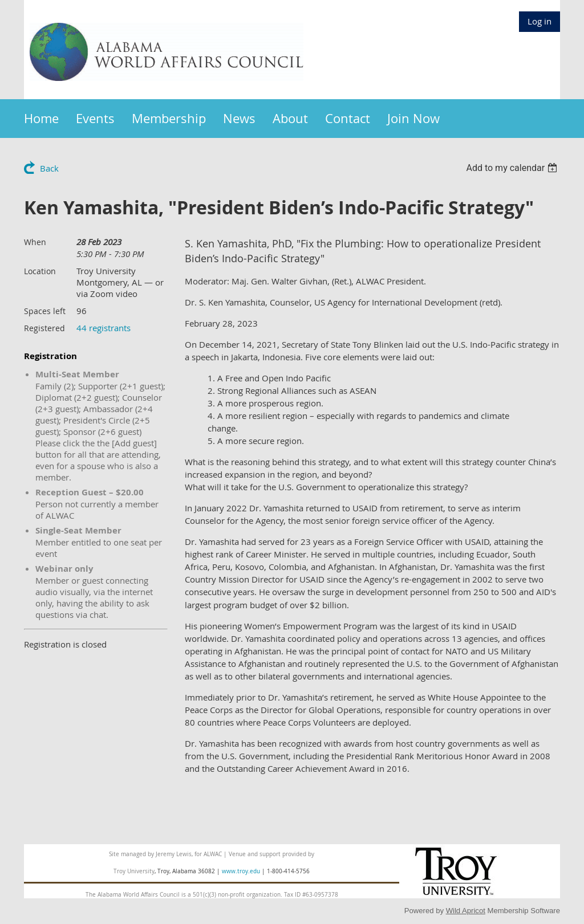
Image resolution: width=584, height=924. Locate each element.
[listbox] (513, 168)
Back (49, 168)
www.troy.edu (241, 871)
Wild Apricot (466, 911)
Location (40, 271)
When (35, 242)
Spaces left (45, 311)
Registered (44, 328)
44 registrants (104, 328)
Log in (540, 21)
